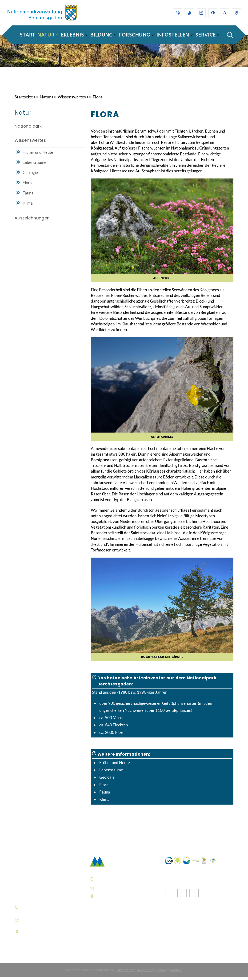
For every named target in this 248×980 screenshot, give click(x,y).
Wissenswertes (72, 100)
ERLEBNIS (72, 35)
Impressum (145, 973)
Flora (98, 100)
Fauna (105, 795)
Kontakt (176, 973)
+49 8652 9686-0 (38, 910)
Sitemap (162, 973)
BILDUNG (102, 35)
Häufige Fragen (105, 937)
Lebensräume (111, 773)
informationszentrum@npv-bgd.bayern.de (49, 923)
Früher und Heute (115, 766)
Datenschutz (126, 973)
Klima (104, 803)
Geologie (107, 780)
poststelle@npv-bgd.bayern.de (128, 891)
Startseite (24, 100)
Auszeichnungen (32, 221)
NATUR (46, 35)
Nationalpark (28, 129)
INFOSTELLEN (173, 35)
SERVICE (206, 35)
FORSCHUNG (135, 35)
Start (28, 35)
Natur (45, 100)
